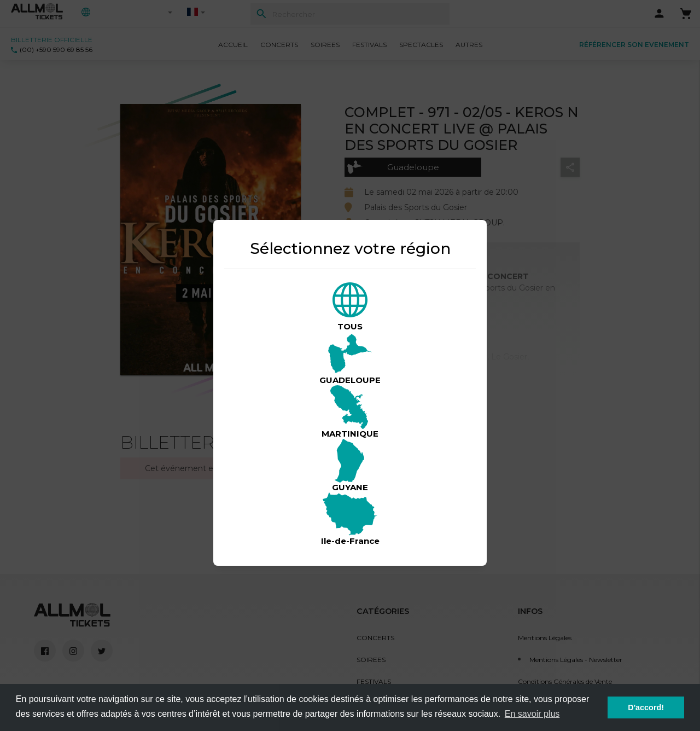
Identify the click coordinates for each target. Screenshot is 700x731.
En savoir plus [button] (532, 714)
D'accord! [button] (646, 707)
